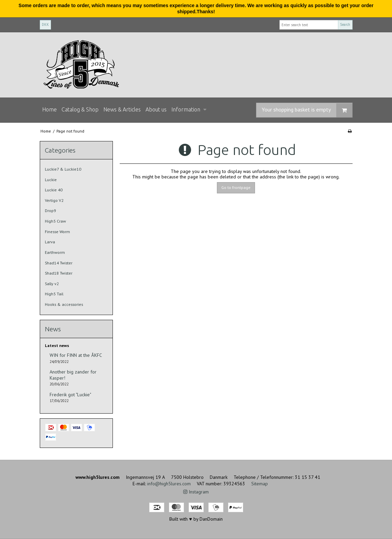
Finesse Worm (57, 232)
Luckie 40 (54, 190)
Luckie (51, 180)
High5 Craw (55, 221)
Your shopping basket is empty (307, 110)
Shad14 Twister (59, 263)
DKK (45, 24)
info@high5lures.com (169, 484)
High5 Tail (54, 294)
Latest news (57, 345)
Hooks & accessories (64, 304)
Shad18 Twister (59, 273)
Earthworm (55, 252)
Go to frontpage (236, 187)
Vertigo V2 (54, 200)
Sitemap (260, 484)
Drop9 (50, 211)
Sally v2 (52, 284)
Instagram (196, 492)
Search (345, 24)
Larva (50, 242)
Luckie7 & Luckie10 (63, 169)
